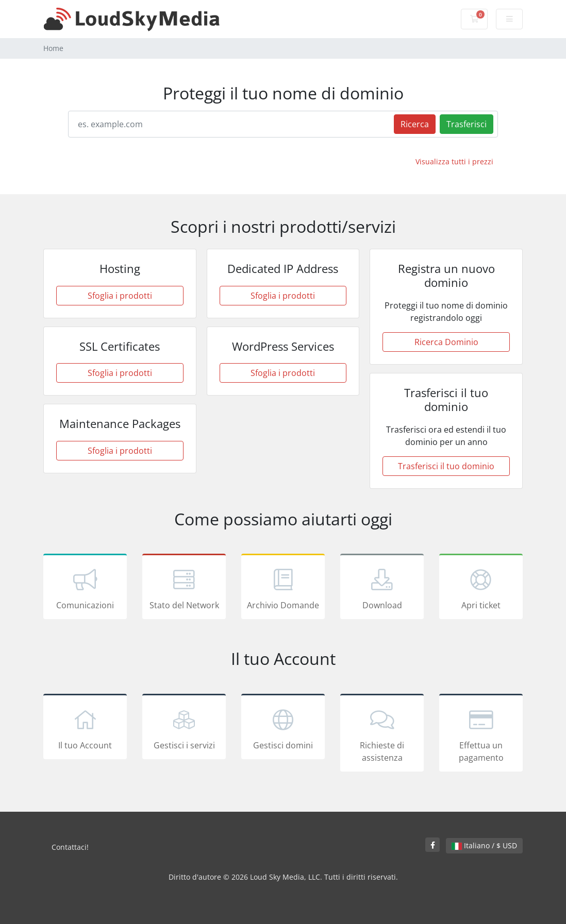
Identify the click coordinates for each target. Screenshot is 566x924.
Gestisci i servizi (184, 728)
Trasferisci (467, 124)
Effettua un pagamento (481, 734)
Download (382, 588)
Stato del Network (184, 588)
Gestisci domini (283, 728)
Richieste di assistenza (382, 734)
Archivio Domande (283, 588)
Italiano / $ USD (484, 845)
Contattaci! (70, 847)
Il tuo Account (85, 728)
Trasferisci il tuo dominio (446, 466)
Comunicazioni (85, 588)
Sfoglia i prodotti (120, 296)
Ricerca (415, 124)
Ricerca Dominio (446, 342)
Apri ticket (481, 588)
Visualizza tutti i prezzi (454, 161)
